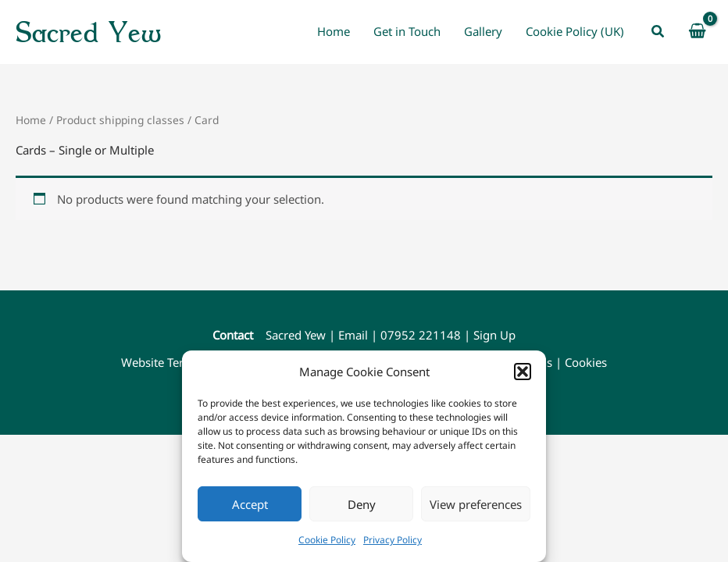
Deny (362, 504)
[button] (523, 372)
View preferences (476, 504)
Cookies (586, 362)
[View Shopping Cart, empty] (697, 32)
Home (31, 120)
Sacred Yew (88, 32)
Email (353, 335)
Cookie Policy (327, 540)
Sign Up (494, 335)
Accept (250, 504)
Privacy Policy (393, 540)
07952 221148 (421, 335)
